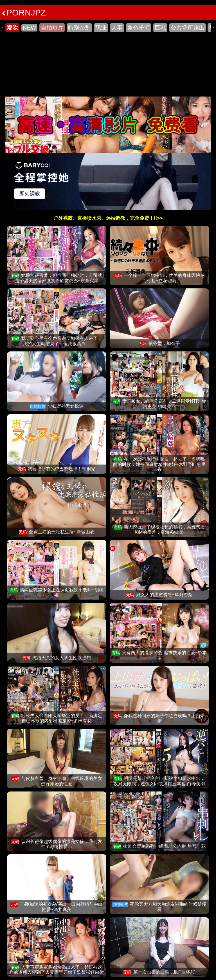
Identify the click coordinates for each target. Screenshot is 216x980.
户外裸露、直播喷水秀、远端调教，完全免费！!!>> (108, 218)
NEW (29, 28)
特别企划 (79, 28)
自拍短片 (52, 28)
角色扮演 (139, 28)
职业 (101, 28)
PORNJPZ (24, 13)
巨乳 (160, 28)
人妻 (117, 28)
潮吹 (12, 28)
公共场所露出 (188, 28)
